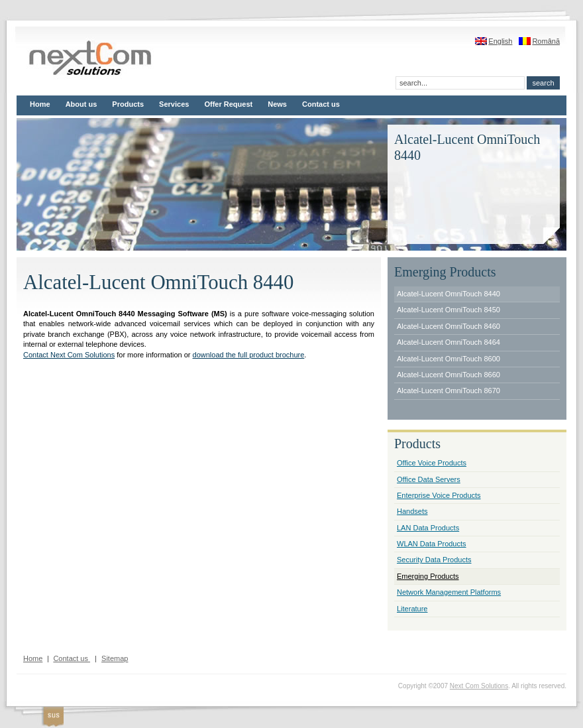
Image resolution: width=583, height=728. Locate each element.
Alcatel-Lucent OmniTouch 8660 (449, 375)
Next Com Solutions (479, 686)
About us (81, 104)
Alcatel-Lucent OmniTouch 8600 (449, 359)
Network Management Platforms (449, 592)
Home (40, 104)
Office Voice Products (432, 463)
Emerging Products (428, 576)
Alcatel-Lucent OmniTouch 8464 (449, 342)
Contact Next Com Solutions (69, 355)
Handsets (412, 511)
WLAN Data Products (432, 544)
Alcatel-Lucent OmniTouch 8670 (449, 391)
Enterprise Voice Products (439, 495)
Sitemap (115, 658)
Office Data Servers (429, 479)
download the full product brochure (249, 355)
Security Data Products (434, 560)
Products (128, 104)
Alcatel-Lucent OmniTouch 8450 (449, 310)
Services (174, 104)
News (277, 104)
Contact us (321, 104)
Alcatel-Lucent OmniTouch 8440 (449, 294)
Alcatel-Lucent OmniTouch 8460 (449, 326)
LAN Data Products (428, 528)
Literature (412, 609)
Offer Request (228, 104)
